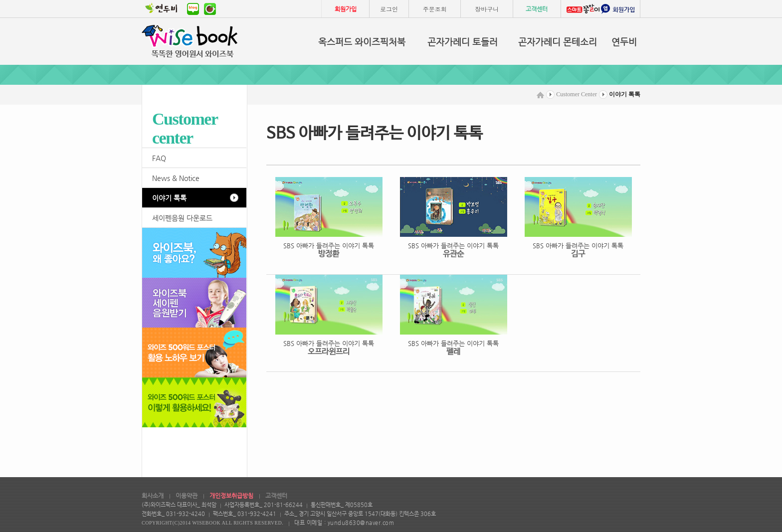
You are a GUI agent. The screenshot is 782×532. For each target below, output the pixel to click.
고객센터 (537, 9)
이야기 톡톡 (169, 198)
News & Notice (176, 178)
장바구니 (487, 9)
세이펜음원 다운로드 (182, 218)
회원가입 (346, 9)
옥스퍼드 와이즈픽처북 (362, 42)
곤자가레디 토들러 (463, 42)
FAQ (159, 158)
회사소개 (153, 496)
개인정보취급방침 (231, 496)
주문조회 (435, 9)
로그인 (389, 9)
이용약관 (187, 496)
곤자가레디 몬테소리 (558, 42)
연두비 (624, 42)
